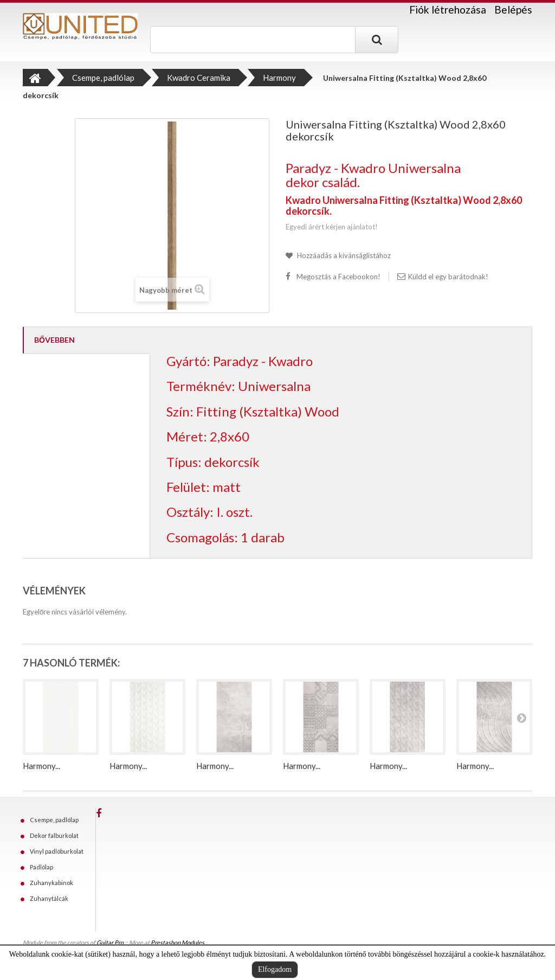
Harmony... (41, 766)
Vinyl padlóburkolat (57, 851)
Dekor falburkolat (54, 835)
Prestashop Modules (178, 942)
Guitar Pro (110, 942)
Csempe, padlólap (54, 820)
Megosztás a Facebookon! (338, 277)
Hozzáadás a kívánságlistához (343, 255)
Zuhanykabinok (51, 883)
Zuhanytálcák (49, 898)
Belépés (513, 9)
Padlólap (41, 867)
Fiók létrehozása (448, 10)
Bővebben (54, 340)
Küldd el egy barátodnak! (448, 277)
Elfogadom (275, 969)
